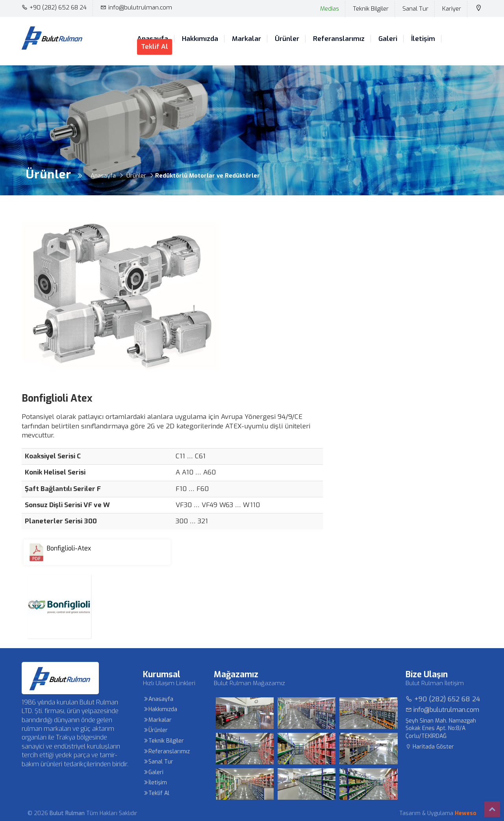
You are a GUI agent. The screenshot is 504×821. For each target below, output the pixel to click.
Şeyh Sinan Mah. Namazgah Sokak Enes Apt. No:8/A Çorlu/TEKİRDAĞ (441, 728)
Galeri (388, 39)
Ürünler (287, 39)
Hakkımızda (200, 39)
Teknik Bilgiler (371, 9)
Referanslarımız (339, 39)
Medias (330, 9)
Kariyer (452, 9)
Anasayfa (158, 699)
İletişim (423, 39)
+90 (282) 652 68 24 (54, 7)
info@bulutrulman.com (136, 7)
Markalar (246, 39)
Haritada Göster (430, 747)
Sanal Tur (415, 9)
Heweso (466, 813)
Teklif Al (155, 47)
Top (492, 809)
